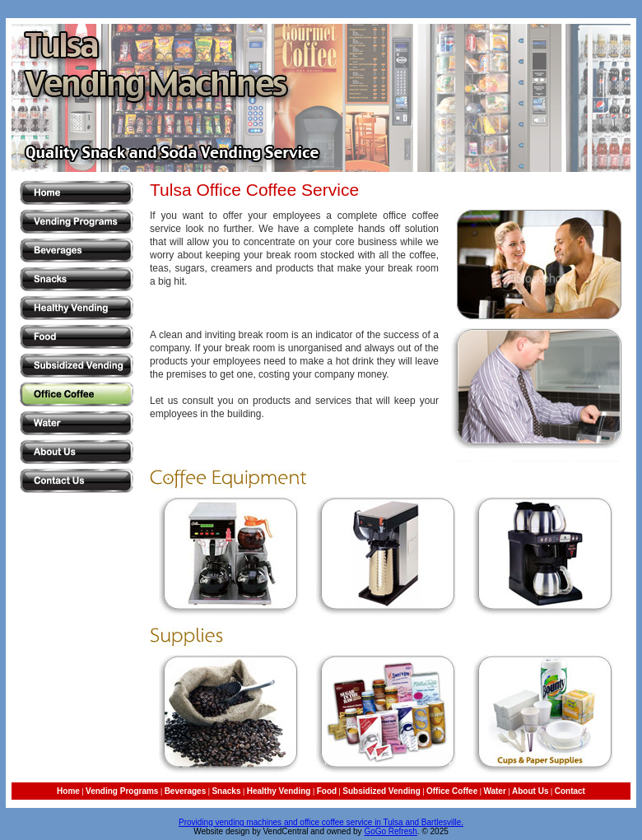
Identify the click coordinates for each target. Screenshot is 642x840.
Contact (570, 791)
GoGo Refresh (390, 831)
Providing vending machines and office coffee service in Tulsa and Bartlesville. (321, 822)
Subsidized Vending (381, 791)
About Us (530, 791)
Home (68, 791)
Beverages (186, 791)
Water (494, 791)
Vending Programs (122, 791)
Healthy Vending (279, 791)
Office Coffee (452, 791)
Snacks (226, 791)
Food (327, 791)
